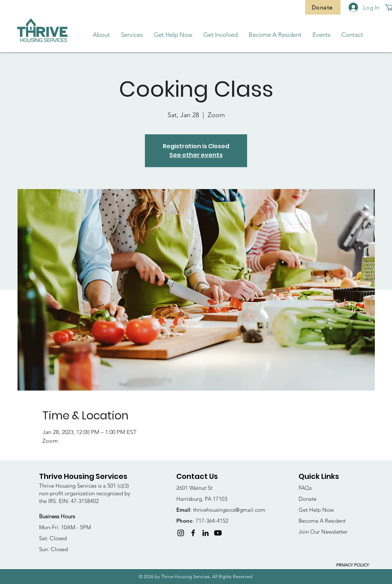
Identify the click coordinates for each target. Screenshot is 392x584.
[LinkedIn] (205, 533)
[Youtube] (218, 533)
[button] (101, 35)
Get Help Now (316, 510)
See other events (196, 155)
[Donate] (323, 7)
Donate (308, 499)
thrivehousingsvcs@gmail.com (229, 510)
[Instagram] (181, 533)
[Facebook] (193, 533)
